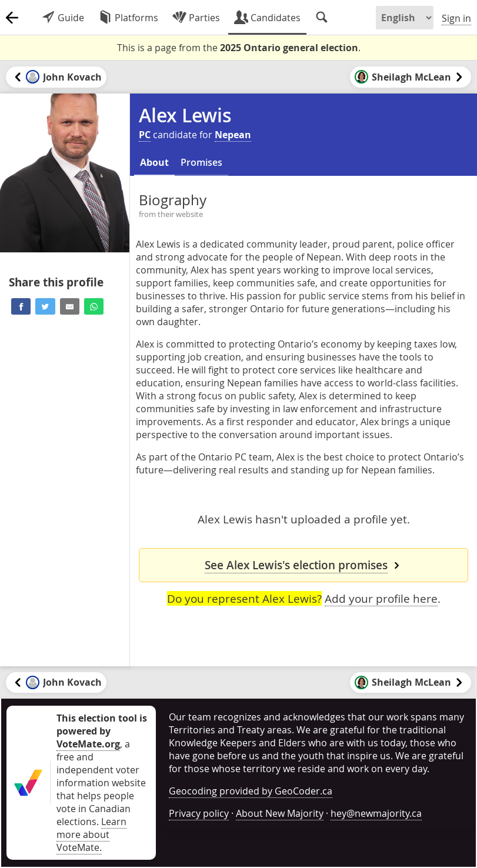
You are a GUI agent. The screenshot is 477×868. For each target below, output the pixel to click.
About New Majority (280, 813)
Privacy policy (199, 813)
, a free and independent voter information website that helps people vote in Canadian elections (102, 770)
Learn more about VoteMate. (91, 834)
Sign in (456, 18)
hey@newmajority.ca (376, 813)
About (154, 162)
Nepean (233, 135)
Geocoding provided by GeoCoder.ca (251, 791)
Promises (201, 162)
